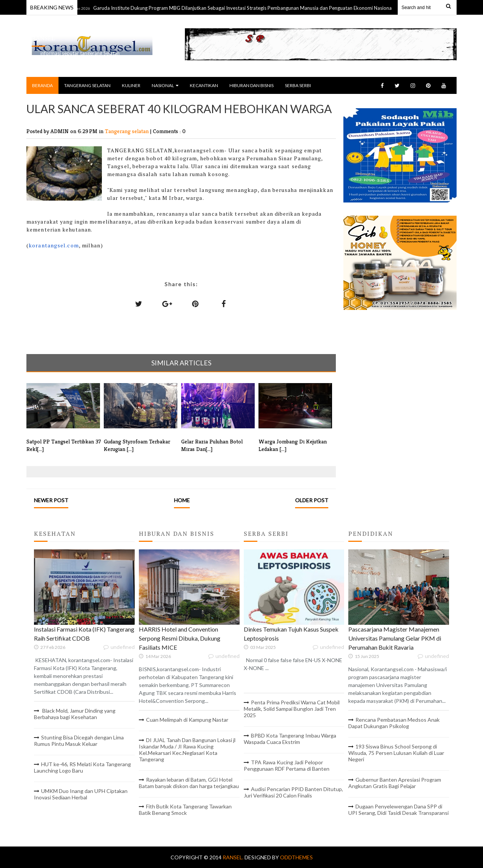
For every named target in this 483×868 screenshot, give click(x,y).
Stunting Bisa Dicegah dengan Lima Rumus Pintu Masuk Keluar (79, 741)
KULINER (131, 85)
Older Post (312, 500)
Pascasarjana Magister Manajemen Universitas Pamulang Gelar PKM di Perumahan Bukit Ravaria (395, 638)
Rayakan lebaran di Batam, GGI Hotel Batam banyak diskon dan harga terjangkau (189, 783)
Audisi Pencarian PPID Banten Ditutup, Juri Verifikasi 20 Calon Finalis (293, 792)
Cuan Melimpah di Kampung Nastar (187, 720)
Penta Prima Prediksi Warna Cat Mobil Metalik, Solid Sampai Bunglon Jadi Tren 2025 (292, 709)
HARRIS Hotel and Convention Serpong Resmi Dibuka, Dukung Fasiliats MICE (180, 638)
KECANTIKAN (204, 85)
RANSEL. (234, 857)
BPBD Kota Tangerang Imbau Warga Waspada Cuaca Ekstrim (290, 739)
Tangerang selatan (128, 131)
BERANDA (42, 85)
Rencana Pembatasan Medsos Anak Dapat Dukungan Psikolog (394, 723)
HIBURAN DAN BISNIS (251, 85)
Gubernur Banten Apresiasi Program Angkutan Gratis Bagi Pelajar (395, 783)
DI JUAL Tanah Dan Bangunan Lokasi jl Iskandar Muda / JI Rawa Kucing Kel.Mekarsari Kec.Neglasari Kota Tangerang (187, 750)
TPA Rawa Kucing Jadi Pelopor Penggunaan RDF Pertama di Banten (287, 765)
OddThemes (296, 857)
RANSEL (43, 38)
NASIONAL (165, 85)
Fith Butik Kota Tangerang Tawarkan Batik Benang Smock (185, 810)
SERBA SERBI (298, 85)
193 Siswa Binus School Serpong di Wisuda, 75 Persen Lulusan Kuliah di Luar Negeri (396, 753)
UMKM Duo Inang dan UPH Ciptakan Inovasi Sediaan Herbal (81, 794)
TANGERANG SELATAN (87, 85)
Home (182, 500)
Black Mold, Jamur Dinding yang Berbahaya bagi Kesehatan (75, 714)
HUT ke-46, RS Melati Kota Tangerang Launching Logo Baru (82, 767)
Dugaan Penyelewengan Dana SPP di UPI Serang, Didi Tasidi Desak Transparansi (398, 810)
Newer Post (51, 500)
